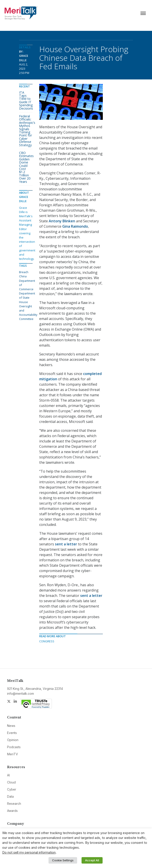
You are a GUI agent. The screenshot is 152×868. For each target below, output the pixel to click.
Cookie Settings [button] (63, 860)
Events (12, 733)
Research (14, 804)
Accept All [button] (92, 860)
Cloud (11, 782)
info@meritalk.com (20, 693)
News (11, 726)
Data (10, 796)
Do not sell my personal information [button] (29, 852)
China (23, 276)
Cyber (12, 789)
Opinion (13, 740)
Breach (24, 272)
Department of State (27, 295)
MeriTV (13, 754)
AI (8, 775)
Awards (12, 811)
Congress (47, 641)
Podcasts (14, 747)
